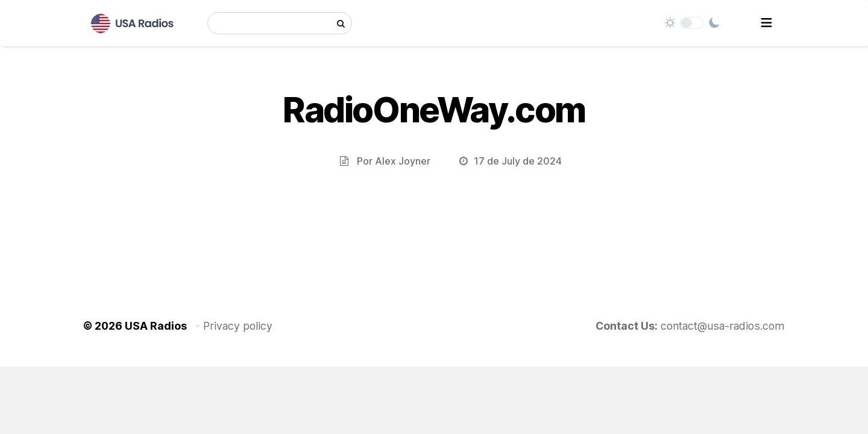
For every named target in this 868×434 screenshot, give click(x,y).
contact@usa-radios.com (723, 326)
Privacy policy (238, 326)
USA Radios (156, 326)
